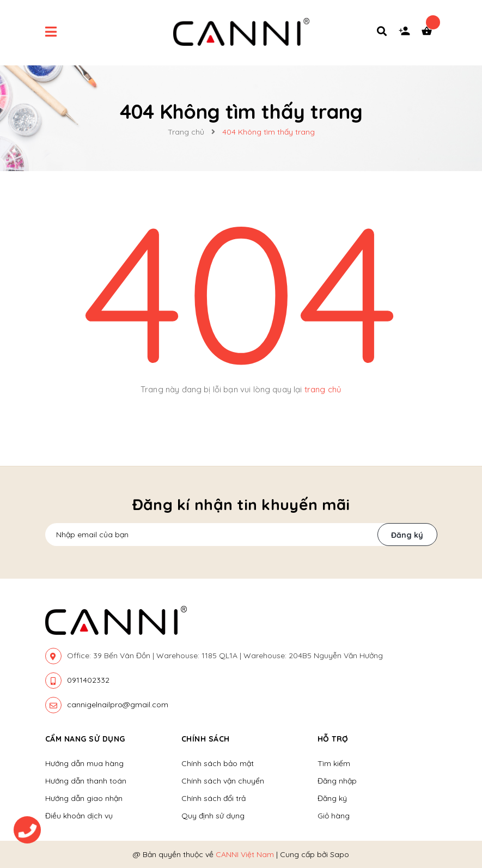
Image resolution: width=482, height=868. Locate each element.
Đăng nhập (337, 781)
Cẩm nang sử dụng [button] (85, 739)
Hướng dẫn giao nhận (84, 798)
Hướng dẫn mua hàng (84, 763)
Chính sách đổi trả (213, 798)
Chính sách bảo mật (218, 763)
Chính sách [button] (206, 739)
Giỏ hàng (334, 816)
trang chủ (323, 389)
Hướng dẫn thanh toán (86, 781)
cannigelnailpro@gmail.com (118, 705)
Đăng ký (407, 535)
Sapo (340, 854)
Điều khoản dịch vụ (79, 816)
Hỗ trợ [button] (333, 739)
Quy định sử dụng (213, 816)
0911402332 (88, 680)
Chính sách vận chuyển (223, 781)
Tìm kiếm (334, 763)
